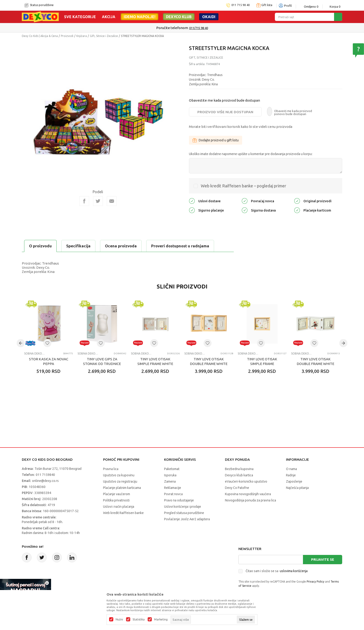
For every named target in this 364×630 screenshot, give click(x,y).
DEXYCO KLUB (179, 17)
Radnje (291, 475)
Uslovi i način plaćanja (119, 507)
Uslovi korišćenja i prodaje (183, 507)
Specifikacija (78, 246)
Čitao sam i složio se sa (277, 571)
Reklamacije (173, 488)
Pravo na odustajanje (179, 500)
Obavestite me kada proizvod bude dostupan (224, 100)
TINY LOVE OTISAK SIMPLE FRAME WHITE (155, 361)
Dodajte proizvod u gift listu (216, 140)
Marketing (161, 620)
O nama (291, 469)
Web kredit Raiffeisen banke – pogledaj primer (244, 186)
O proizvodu (40, 246)
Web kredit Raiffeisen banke (123, 513)
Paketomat (172, 469)
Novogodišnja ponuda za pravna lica (250, 500)
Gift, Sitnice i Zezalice (104, 36)
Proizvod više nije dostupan (225, 112)
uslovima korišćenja (294, 571)
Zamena (170, 481)
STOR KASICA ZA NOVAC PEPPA (49, 361)
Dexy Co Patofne (237, 488)
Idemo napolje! (140, 17)
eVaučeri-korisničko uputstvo (246, 481)
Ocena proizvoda (121, 246)
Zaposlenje (294, 481)
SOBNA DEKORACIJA (35, 353)
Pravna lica (111, 469)
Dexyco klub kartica (239, 475)
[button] (47, 343)
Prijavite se (323, 559)
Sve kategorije (80, 17)
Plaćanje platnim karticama (122, 488)
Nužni (119, 620)
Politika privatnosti (116, 500)
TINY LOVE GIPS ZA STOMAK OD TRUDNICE (102, 361)
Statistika (139, 620)
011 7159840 (45, 475)
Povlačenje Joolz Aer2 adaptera (187, 519)
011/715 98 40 (199, 28)
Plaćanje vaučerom (117, 494)
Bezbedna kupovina (239, 469)
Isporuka (170, 475)
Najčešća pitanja (297, 488)
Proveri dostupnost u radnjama (180, 246)
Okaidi (209, 17)
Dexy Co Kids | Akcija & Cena (40, 36)
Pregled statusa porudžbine (184, 513)
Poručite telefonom (172, 28)
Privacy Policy (315, 582)
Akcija (109, 17)
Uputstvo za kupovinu (119, 475)
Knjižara (82, 36)
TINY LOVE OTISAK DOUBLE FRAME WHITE (209, 361)
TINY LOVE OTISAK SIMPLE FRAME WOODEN (262, 364)
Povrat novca (173, 494)
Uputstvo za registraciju (120, 481)
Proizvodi (67, 36)
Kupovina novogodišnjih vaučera (248, 494)
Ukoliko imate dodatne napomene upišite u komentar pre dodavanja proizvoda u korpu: (251, 154)
